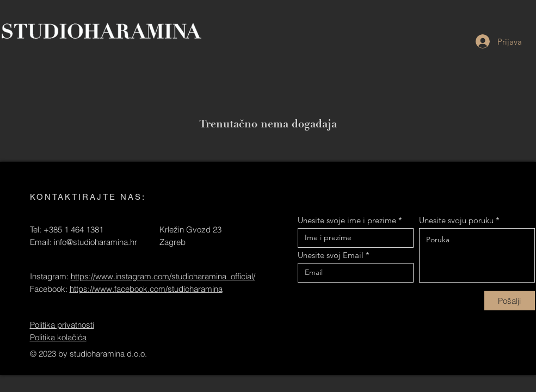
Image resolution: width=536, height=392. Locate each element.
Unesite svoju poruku (456, 220)
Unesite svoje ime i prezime (347, 220)
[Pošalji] (510, 301)
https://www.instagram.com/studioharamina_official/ (163, 276)
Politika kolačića (58, 337)
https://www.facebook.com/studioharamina (146, 289)
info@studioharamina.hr (96, 242)
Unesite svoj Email (331, 255)
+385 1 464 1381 (73, 229)
